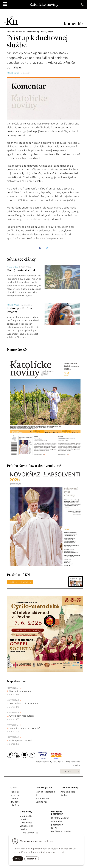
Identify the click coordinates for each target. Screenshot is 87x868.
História (15, 805)
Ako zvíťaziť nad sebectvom (24, 704)
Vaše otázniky (33, 32)
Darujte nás (41, 802)
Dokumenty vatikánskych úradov (27, 826)
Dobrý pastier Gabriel (21, 271)
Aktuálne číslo (68, 792)
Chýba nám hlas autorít (21, 716)
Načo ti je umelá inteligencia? (25, 728)
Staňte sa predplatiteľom (20, 582)
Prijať (18, 859)
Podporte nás (42, 799)
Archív (68, 771)
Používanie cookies (61, 831)
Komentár (21, 32)
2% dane (15, 802)
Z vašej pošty (47, 32)
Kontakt (15, 792)
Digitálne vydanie (60, 818)
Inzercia (15, 795)
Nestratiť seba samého (21, 691)
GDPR (54, 828)
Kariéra (14, 799)
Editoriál (11, 32)
